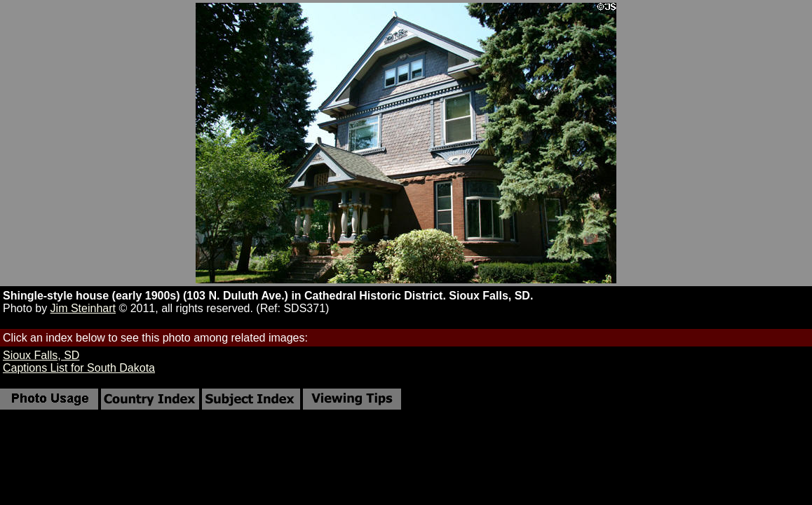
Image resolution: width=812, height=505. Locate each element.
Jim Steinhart (83, 308)
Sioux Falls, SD (41, 355)
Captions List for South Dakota (79, 368)
